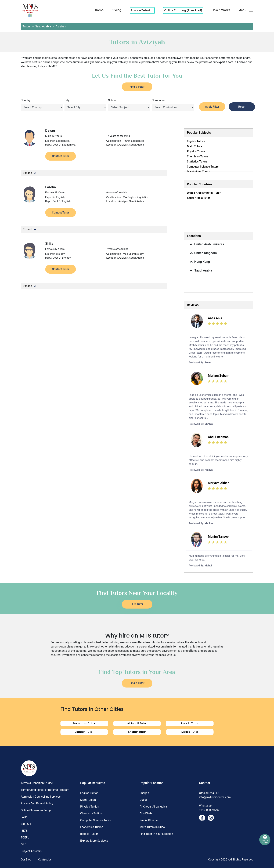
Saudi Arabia (200, 270)
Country (26, 100)
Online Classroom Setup (36, 810)
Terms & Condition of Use (37, 783)
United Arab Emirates (206, 244)
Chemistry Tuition (91, 813)
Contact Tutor (61, 156)
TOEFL (25, 838)
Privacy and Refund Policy (37, 803)
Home (99, 10)
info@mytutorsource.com (215, 797)
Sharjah (144, 793)
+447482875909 (209, 810)
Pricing (117, 10)
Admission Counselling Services (41, 797)
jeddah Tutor (84, 732)
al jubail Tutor (137, 723)
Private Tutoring (142, 10)
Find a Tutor (137, 87)
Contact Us (45, 860)
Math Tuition (88, 800)
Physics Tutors (196, 151)
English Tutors (196, 141)
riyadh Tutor (190, 723)
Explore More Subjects (94, 841)
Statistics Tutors (197, 162)
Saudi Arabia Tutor (199, 198)
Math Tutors (195, 146)
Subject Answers (31, 851)
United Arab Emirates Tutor (204, 193)
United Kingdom (202, 253)
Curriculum (159, 100)
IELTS (24, 831)
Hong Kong (199, 262)
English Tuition (89, 793)
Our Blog (26, 860)
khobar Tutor (137, 732)
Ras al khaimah (149, 820)
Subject (113, 100)
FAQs (24, 817)
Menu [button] (246, 10)
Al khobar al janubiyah (154, 807)
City (67, 100)
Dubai (143, 800)
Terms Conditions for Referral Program (45, 790)
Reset (242, 107)
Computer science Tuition (96, 820)
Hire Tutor (137, 604)
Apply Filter (212, 107)
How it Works (221, 10)
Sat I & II (26, 824)
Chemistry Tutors (198, 156)
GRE (23, 844)
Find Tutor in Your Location (156, 834)
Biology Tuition (89, 834)
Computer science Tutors (203, 167)
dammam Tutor (84, 723)
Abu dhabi (146, 813)
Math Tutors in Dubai (153, 827)
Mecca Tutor (190, 732)
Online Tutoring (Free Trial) (183, 10)
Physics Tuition (90, 807)
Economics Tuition (92, 827)
